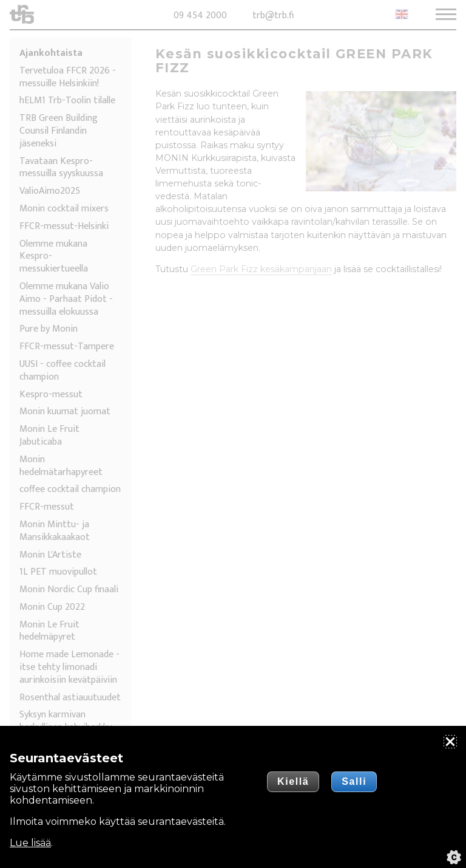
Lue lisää (30, 843)
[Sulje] (450, 742)
